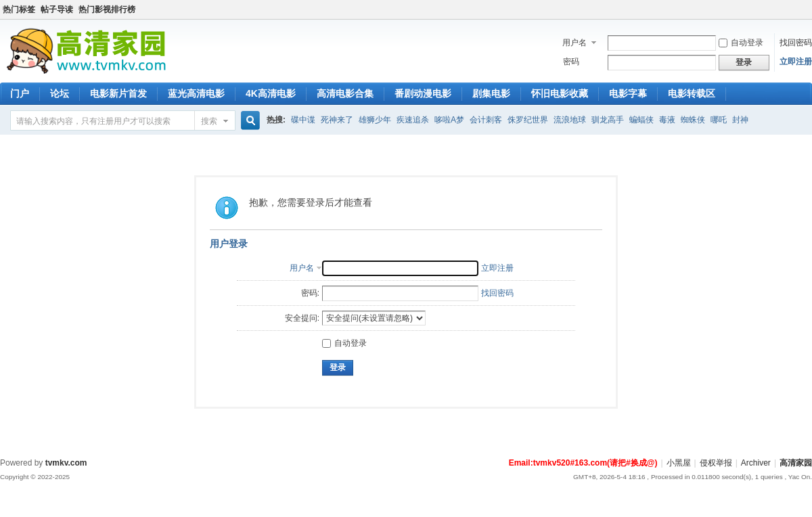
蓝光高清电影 (196, 93)
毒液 (667, 120)
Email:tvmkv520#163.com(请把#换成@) (583, 463)
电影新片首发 (118, 93)
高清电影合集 (345, 93)
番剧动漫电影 (423, 93)
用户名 (574, 43)
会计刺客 (486, 120)
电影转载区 (692, 93)
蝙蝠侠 (641, 120)
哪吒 (719, 120)
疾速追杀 (413, 120)
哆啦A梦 (449, 120)
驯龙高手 (608, 120)
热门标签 (19, 9)
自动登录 (741, 43)
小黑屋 (679, 463)
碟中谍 (303, 120)
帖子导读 (57, 9)
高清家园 (796, 463)
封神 (740, 120)
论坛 (60, 93)
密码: (310, 293)
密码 (571, 62)
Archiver (756, 463)
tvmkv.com (66, 463)
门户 (20, 93)
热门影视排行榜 (107, 9)
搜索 (209, 121)
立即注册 (796, 62)
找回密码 (796, 43)
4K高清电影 (271, 93)
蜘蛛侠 (693, 120)
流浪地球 (570, 120)
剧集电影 (491, 93)
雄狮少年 (375, 120)
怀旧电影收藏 (560, 93)
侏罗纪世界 (528, 120)
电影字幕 (628, 93)
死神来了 (337, 120)
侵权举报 (716, 463)
